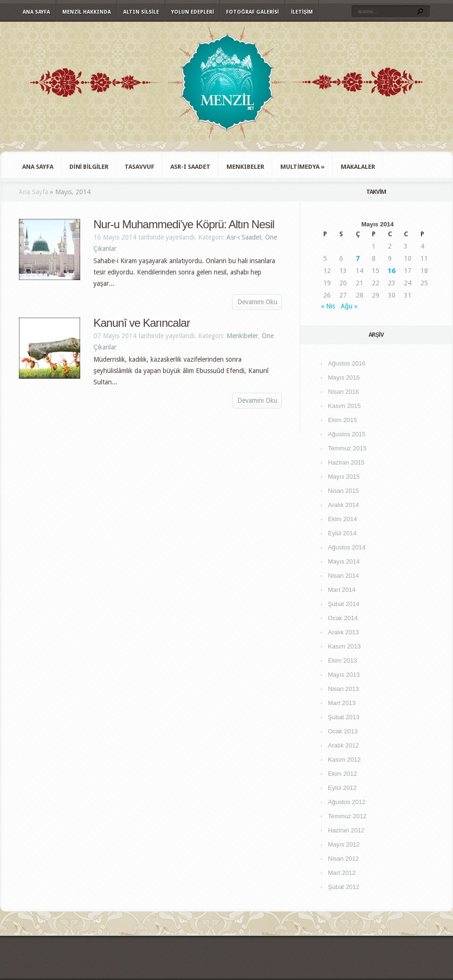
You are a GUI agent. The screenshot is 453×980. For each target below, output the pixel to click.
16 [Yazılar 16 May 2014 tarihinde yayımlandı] (392, 271)
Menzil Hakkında (87, 12)
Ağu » (349, 306)
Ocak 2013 (343, 731)
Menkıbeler (245, 167)
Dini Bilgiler (89, 167)
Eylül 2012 (342, 788)
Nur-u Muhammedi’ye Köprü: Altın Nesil (184, 224)
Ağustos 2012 (347, 802)
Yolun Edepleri (193, 12)
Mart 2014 (342, 590)
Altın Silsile (141, 12)
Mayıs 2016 (344, 378)
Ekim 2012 (342, 774)
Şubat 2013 (344, 717)
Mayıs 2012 (344, 844)
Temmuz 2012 (347, 816)
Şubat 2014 (344, 604)
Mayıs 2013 (344, 675)
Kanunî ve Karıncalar (142, 323)
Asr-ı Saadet (190, 167)
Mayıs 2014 (344, 561)
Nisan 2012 (344, 859)
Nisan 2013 (344, 689)
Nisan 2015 (344, 491)
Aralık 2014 (344, 505)
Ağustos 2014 (347, 547)
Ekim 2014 (342, 519)
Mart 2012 (342, 873)
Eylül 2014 (342, 533)
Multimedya (302, 167)
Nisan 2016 (344, 392)
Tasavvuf (139, 167)
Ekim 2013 (342, 660)
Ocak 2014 (343, 618)
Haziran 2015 (346, 462)
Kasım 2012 (344, 760)
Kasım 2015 (344, 406)
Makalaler (358, 167)
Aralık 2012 (344, 745)
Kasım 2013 (344, 646)
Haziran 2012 (346, 830)
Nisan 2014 (344, 576)
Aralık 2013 (344, 632)
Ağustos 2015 (347, 434)
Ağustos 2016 (347, 363)
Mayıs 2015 (344, 477)
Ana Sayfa (36, 12)
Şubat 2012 (344, 887)
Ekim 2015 (342, 420)
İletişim (302, 12)
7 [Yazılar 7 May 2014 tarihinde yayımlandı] (358, 258)
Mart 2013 (342, 703)
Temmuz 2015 (347, 448)
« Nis (328, 306)
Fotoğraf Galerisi (252, 12)
